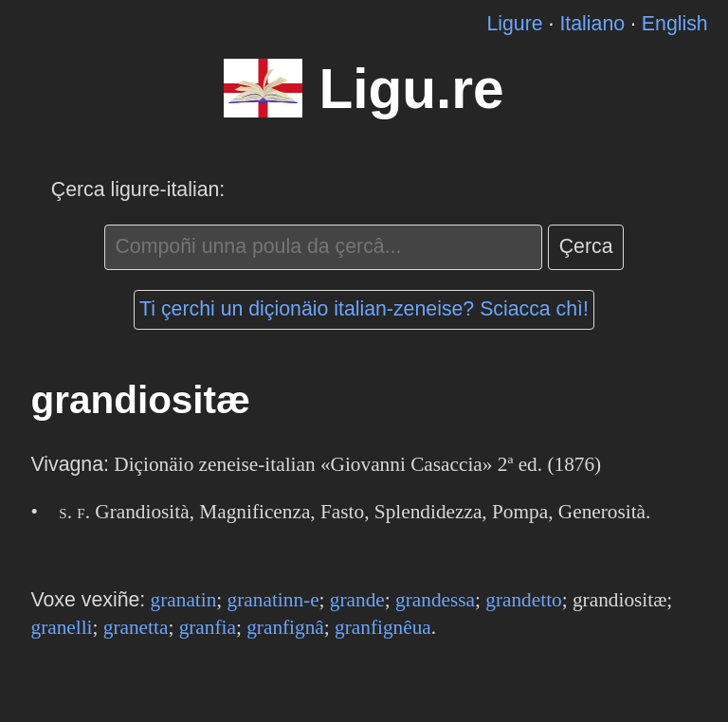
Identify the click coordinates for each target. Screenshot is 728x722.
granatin (184, 600)
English (675, 24)
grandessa (435, 600)
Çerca (586, 246)
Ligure (514, 24)
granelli (61, 627)
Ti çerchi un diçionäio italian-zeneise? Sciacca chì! (364, 309)
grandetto (523, 600)
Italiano (592, 24)
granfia (208, 627)
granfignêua (383, 627)
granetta (136, 627)
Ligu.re (411, 89)
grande (357, 600)
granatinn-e (273, 600)
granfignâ (285, 627)
